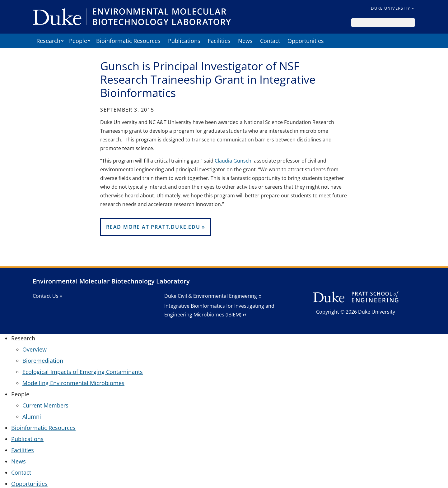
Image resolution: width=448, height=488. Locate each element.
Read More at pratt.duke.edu (153, 227)
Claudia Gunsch (233, 161)
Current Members (45, 405)
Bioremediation (43, 361)
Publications (184, 41)
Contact (270, 41)
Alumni (32, 417)
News (245, 41)
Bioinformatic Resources (128, 41)
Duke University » (392, 8)
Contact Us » (47, 296)
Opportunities (306, 41)
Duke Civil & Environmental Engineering (211, 296)
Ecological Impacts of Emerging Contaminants (83, 372)
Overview (35, 349)
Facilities (219, 41)
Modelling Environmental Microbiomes (73, 383)
